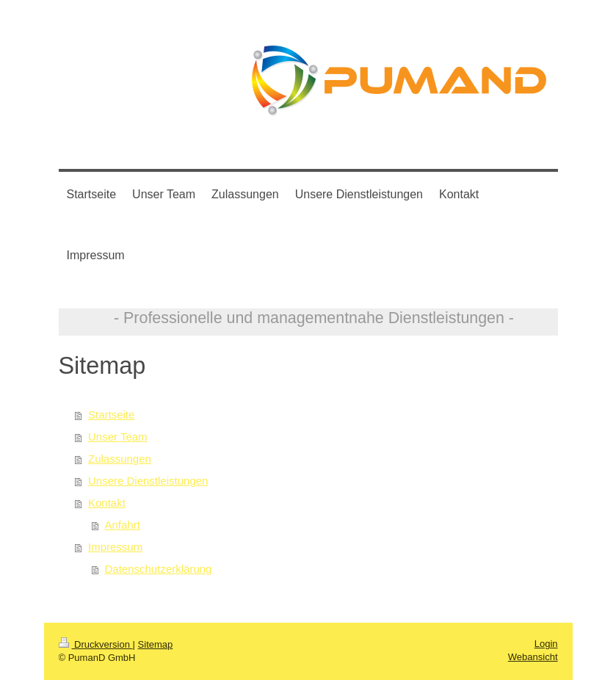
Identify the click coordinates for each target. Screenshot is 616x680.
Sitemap (156, 644)
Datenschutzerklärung (159, 569)
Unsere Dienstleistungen (148, 481)
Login (546, 644)
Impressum (115, 547)
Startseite (111, 415)
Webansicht (533, 657)
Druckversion (96, 644)
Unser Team (118, 437)
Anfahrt (123, 525)
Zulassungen (120, 459)
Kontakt (107, 503)
